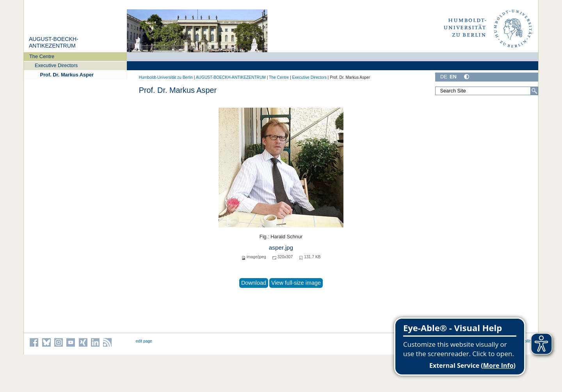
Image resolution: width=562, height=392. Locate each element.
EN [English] (453, 77)
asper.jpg (281, 247)
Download (254, 283)
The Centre (42, 56)
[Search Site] (487, 91)
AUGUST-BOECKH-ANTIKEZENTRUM (54, 43)
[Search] (534, 91)
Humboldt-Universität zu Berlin (166, 77)
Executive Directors (56, 65)
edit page (144, 341)
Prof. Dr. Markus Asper (67, 75)
